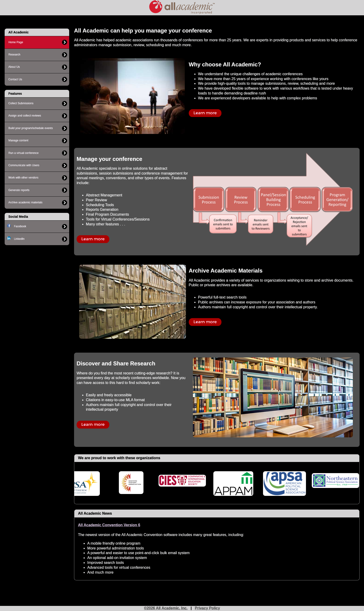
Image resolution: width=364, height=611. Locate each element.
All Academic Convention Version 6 (109, 525)
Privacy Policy (207, 608)
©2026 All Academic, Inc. (166, 608)
